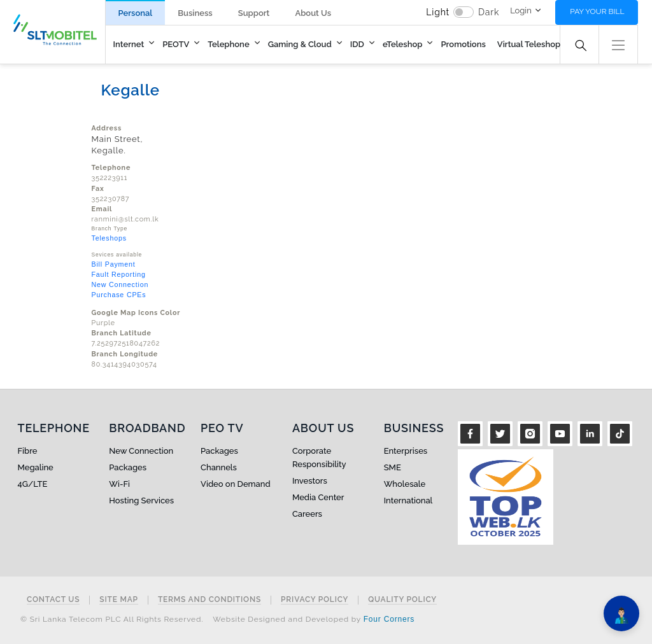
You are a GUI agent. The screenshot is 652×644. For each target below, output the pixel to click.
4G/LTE (33, 484)
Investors (310, 481)
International (408, 500)
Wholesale (405, 484)
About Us (313, 13)
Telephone (228, 44)
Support (254, 13)
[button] (618, 44)
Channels (219, 467)
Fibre (28, 451)
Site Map (119, 600)
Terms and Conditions (209, 600)
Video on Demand (236, 484)
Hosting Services (141, 500)
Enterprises (406, 451)
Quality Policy (402, 600)
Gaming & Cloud (300, 44)
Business (195, 13)
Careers (307, 514)
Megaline (36, 467)
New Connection (120, 284)
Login (521, 10)
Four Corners (389, 619)
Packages (128, 467)
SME (393, 467)
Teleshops (109, 238)
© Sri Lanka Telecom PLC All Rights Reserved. (112, 619)
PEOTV (176, 44)
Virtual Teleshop (529, 44)
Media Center (318, 497)
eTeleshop (403, 44)
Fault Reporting (119, 274)
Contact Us (53, 600)
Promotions (463, 44)
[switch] (464, 12)
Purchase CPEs (119, 295)
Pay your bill (597, 11)
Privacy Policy (315, 600)
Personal (136, 13)
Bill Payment (114, 264)
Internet (129, 44)
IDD (357, 44)
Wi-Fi (119, 484)
